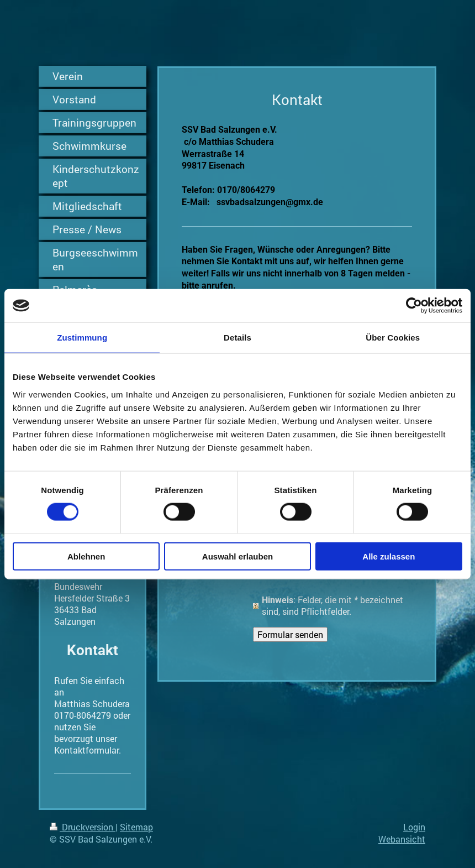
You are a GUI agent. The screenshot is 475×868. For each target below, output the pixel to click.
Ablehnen (86, 556)
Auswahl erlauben (237, 556)
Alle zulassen (389, 556)
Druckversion (83, 827)
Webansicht (402, 839)
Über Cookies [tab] (393, 338)
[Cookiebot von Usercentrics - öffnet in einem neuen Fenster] (414, 306)
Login (414, 827)
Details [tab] (237, 338)
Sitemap (136, 827)
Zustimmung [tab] (82, 338)
